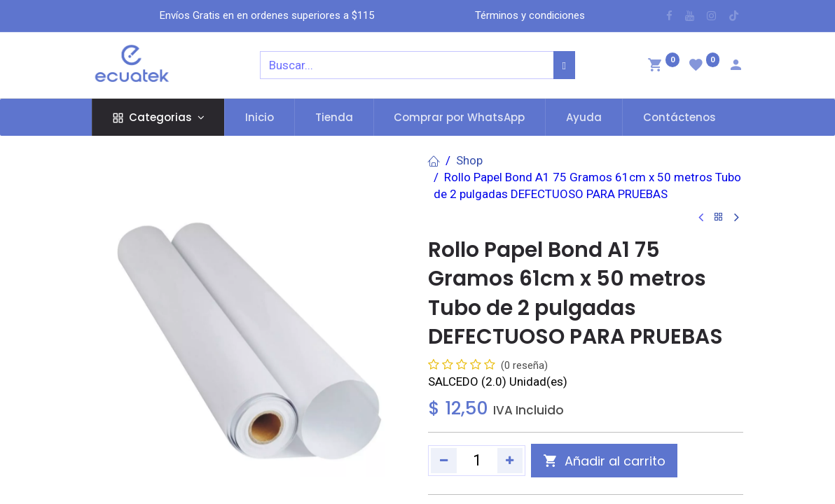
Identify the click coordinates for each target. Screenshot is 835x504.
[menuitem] (260, 117)
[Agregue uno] (510, 461)
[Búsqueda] (564, 65)
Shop (469, 160)
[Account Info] (736, 66)
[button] (604, 461)
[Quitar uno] (444, 461)
